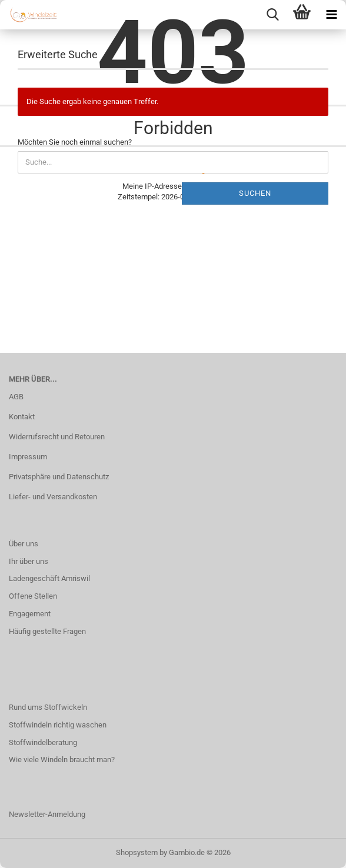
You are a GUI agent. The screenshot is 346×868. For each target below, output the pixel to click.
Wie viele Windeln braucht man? (62, 759)
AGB (16, 397)
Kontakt (22, 417)
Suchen (255, 193)
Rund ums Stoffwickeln (48, 707)
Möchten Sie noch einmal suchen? (75, 142)
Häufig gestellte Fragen (47, 631)
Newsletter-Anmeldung (47, 814)
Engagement (30, 614)
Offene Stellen (33, 596)
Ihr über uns (29, 561)
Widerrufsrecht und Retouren (57, 437)
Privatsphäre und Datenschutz (59, 477)
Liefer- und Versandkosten (53, 497)
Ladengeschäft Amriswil (49, 578)
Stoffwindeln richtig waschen (58, 725)
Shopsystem (137, 852)
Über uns (24, 544)
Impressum (28, 457)
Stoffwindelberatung (43, 742)
